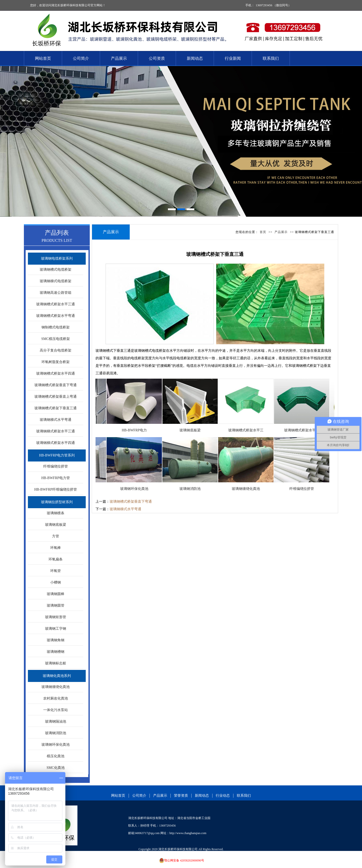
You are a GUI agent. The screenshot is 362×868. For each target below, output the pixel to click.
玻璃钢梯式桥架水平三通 (56, 431)
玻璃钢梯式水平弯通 (56, 420)
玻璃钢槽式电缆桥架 (56, 270)
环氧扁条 (56, 559)
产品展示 (119, 58)
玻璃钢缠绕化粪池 (56, 687)
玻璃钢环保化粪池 (56, 745)
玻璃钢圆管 (56, 605)
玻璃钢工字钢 (56, 629)
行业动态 (223, 796)
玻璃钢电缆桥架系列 (57, 258)
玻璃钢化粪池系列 (57, 676)
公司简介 (81, 58)
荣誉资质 (181, 796)
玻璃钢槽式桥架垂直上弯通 (56, 397)
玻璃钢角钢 (56, 640)
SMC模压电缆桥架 (56, 339)
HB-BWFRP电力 (136, 430)
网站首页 (43, 58)
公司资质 (157, 58)
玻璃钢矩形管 (56, 617)
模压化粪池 (56, 756)
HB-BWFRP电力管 (56, 478)
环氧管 (56, 571)
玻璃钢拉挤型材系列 (57, 502)
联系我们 (271, 58)
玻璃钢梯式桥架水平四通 (56, 443)
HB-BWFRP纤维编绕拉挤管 (56, 489)
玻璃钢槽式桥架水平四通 (56, 373)
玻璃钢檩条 (56, 513)
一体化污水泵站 (56, 710)
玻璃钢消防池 (56, 733)
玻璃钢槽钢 (56, 652)
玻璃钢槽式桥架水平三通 (56, 304)
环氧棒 (56, 548)
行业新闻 (233, 58)
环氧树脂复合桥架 (56, 362)
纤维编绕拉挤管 (56, 466)
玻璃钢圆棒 (56, 594)
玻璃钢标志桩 (56, 663)
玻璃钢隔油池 (56, 721)
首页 (263, 232)
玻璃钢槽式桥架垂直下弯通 (56, 385)
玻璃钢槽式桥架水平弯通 (56, 316)
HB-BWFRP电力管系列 (57, 455)
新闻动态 (195, 58)
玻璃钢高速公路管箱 (56, 293)
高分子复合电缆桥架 (56, 350)
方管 (56, 536)
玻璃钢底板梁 (56, 525)
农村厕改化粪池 (56, 698)
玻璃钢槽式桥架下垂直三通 (56, 408)
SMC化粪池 (56, 768)
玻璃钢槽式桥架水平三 (247, 430)
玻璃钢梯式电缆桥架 (56, 281)
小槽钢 (56, 582)
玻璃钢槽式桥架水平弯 (303, 430)
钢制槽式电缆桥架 (56, 327)
